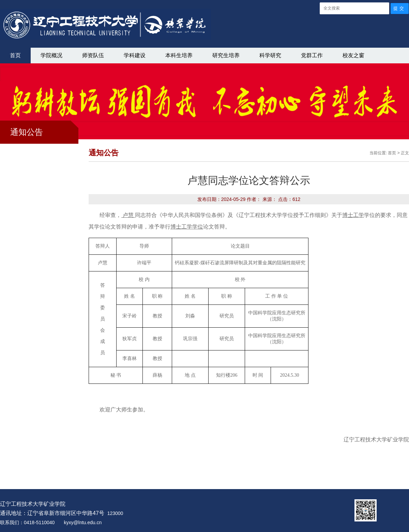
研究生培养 (226, 55)
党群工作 (312, 55)
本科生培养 (179, 55)
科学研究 (270, 55)
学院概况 (51, 55)
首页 (15, 55)
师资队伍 (93, 55)
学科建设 (135, 55)
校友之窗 (353, 55)
